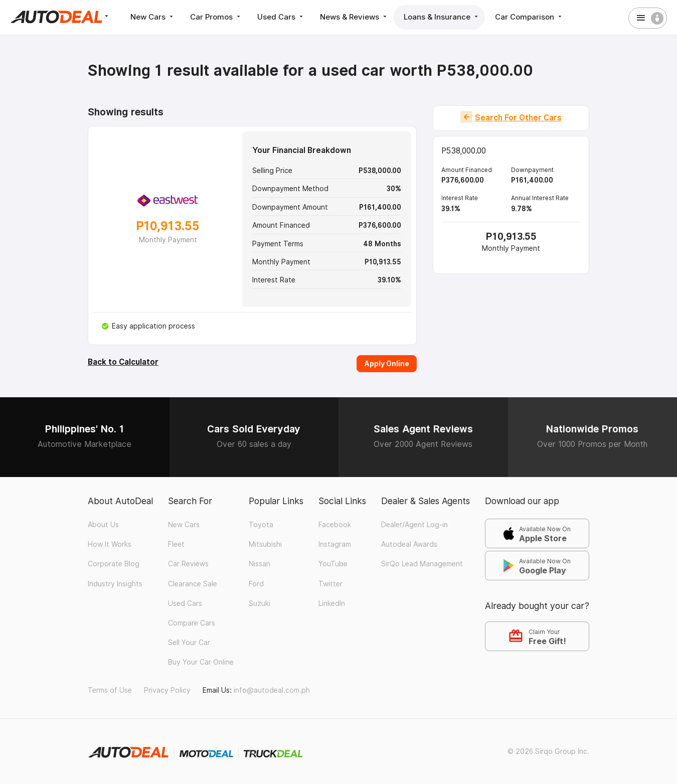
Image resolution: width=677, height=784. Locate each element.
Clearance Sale (193, 584)
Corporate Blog (114, 564)
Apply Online (387, 363)
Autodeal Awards (409, 544)
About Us (103, 525)
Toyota (261, 525)
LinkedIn (332, 603)
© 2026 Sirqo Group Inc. (548, 751)
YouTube (333, 564)
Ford (256, 584)
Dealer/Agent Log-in (414, 525)
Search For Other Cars (518, 118)
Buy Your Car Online (201, 662)
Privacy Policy (167, 690)
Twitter (330, 584)
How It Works (110, 544)
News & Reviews (354, 17)
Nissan (260, 564)
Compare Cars (192, 623)
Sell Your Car (189, 643)
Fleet (176, 544)
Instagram (335, 544)
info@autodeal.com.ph (272, 690)
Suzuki (260, 603)
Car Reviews (188, 564)
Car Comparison (529, 17)
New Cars (153, 17)
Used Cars (281, 17)
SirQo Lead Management (422, 564)
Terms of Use (110, 690)
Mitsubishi (265, 544)
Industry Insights (115, 584)
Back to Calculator (123, 362)
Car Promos (216, 17)
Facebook (335, 525)
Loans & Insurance (442, 17)
